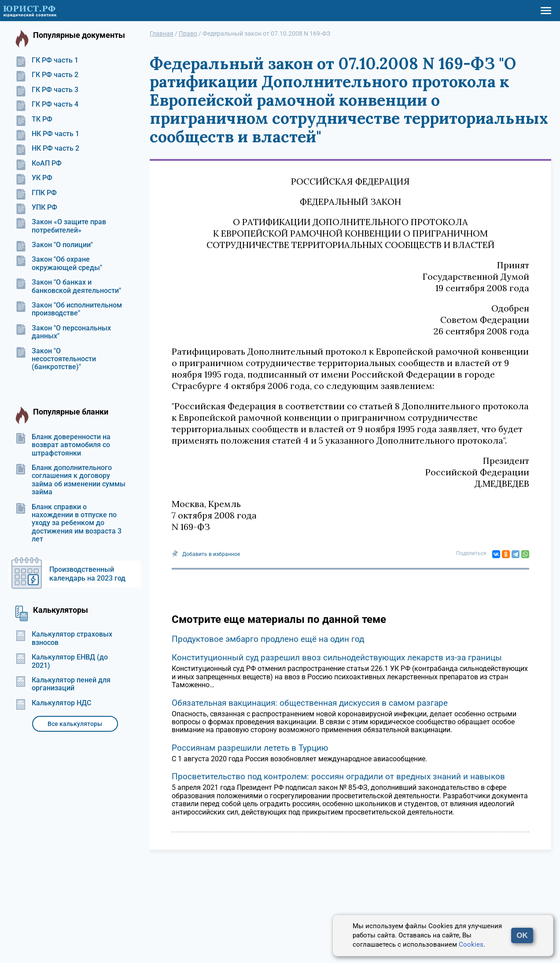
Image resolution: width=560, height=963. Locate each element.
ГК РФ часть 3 (47, 90)
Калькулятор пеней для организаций (63, 684)
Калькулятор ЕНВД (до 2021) (62, 661)
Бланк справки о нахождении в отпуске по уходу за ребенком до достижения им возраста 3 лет (68, 523)
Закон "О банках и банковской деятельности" (68, 286)
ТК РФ (34, 119)
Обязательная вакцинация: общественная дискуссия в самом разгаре (310, 703)
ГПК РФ (36, 193)
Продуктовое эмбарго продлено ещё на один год (268, 639)
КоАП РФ (39, 163)
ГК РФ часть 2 (47, 75)
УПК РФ (36, 207)
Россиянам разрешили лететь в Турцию (250, 748)
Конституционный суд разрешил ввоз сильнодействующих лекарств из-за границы (337, 657)
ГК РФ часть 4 (47, 104)
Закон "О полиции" (54, 245)
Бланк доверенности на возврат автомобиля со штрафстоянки (63, 445)
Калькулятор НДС (53, 703)
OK (522, 935)
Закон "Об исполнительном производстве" (69, 309)
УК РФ (34, 178)
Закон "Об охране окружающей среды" (59, 263)
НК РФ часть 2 (47, 148)
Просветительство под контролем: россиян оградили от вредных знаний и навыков (338, 776)
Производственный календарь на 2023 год (87, 574)
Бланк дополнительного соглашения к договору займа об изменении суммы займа (70, 480)
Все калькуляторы (75, 724)
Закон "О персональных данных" (63, 332)
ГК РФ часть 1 (47, 60)
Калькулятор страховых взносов (64, 638)
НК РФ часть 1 (47, 134)
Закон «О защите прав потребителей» (61, 226)
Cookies (471, 944)
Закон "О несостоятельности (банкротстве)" (56, 359)
